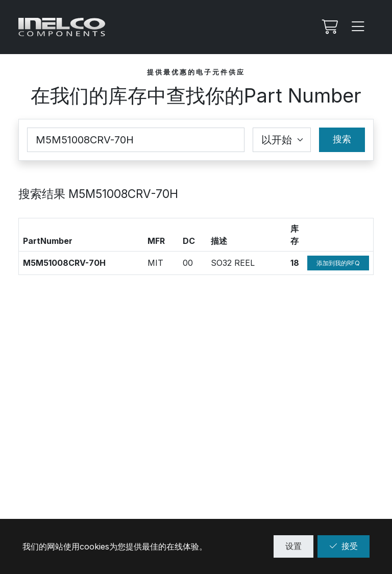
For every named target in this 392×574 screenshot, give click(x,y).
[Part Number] (136, 140)
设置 (293, 546)
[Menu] (358, 27)
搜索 (342, 139)
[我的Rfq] (329, 27)
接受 (344, 546)
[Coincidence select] (282, 140)
